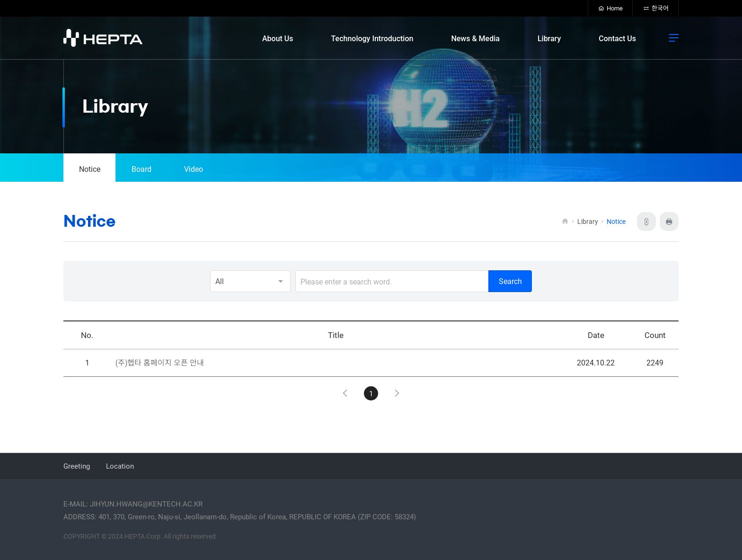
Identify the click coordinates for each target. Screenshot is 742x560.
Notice (90, 169)
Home (610, 8)
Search (510, 281)
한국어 (655, 8)
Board (141, 169)
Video (194, 169)
